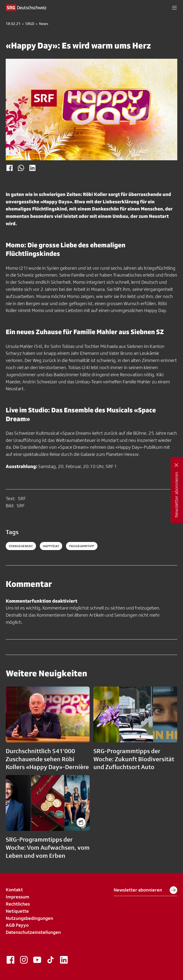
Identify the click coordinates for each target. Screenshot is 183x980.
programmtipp (82, 546)
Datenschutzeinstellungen (33, 932)
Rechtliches (18, 904)
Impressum (18, 897)
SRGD (30, 24)
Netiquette (17, 911)
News (44, 24)
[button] (174, 8)
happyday (51, 546)
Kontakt (14, 890)
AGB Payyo (17, 925)
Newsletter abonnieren (145, 890)
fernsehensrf (21, 546)
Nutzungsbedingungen (29, 918)
